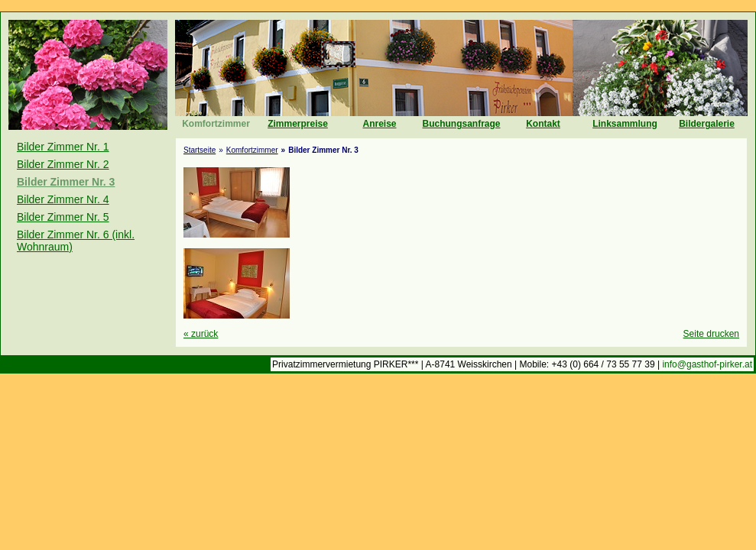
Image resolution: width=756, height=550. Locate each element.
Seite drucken (711, 334)
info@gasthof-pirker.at (707, 364)
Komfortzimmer (216, 124)
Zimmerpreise (298, 124)
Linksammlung (625, 124)
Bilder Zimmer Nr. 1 (63, 147)
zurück (201, 334)
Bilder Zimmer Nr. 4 (63, 199)
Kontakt (543, 124)
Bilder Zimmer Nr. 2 (63, 164)
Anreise (379, 124)
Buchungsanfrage (461, 124)
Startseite (200, 150)
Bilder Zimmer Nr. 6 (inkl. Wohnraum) (76, 241)
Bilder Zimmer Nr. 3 (66, 182)
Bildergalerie (707, 124)
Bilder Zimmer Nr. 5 (63, 217)
